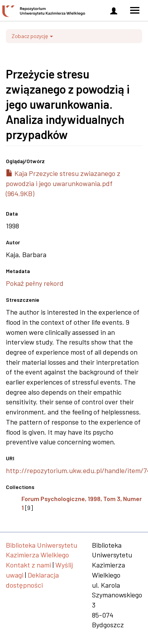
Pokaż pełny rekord (35, 283)
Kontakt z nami (28, 565)
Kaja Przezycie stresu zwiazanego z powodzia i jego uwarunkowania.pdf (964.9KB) (63, 183)
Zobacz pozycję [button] (32, 36)
